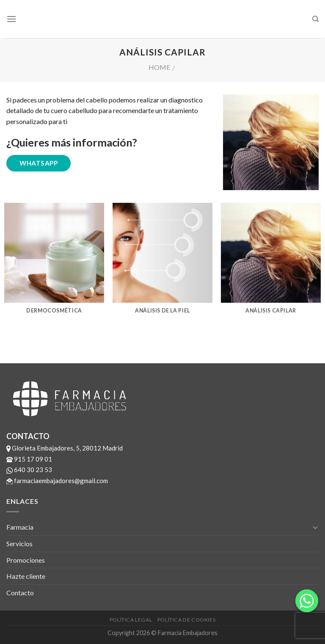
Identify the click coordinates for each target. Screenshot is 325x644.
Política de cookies (187, 620)
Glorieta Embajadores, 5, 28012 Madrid (65, 448)
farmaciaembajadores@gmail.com (57, 481)
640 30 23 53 (29, 470)
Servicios (19, 543)
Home (159, 67)
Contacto (20, 593)
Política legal (131, 620)
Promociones (26, 560)
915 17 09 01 (29, 459)
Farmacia (20, 527)
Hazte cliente (26, 576)
